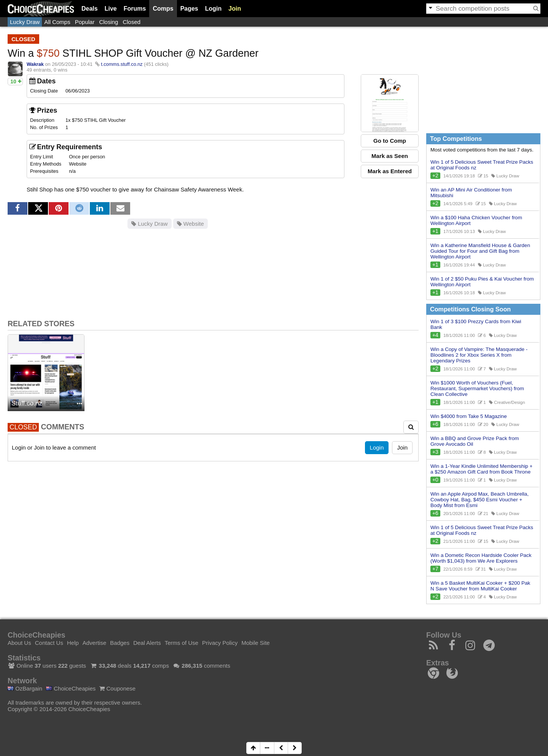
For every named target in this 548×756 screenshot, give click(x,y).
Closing (108, 22)
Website (190, 224)
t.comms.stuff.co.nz (122, 64)
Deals (90, 9)
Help (73, 643)
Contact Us (49, 643)
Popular (85, 22)
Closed (131, 22)
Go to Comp (390, 141)
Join (235, 9)
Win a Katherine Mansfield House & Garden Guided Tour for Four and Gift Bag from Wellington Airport (480, 251)
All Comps (57, 22)
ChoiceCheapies (71, 688)
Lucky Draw (25, 22)
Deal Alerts (147, 643)
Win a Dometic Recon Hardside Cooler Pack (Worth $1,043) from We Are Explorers (481, 558)
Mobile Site (255, 643)
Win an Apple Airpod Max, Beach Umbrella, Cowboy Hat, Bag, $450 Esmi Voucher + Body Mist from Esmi (479, 500)
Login (213, 9)
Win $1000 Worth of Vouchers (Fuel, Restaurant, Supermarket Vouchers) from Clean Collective (477, 388)
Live (111, 9)
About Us (19, 643)
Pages (189, 9)
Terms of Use (182, 643)
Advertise (95, 643)
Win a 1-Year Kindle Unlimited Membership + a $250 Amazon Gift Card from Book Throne (482, 469)
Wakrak (35, 64)
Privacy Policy (220, 643)
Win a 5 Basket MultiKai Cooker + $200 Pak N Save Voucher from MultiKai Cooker (480, 586)
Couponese (117, 688)
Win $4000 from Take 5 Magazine (469, 416)
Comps (163, 9)
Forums (135, 9)
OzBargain (25, 688)
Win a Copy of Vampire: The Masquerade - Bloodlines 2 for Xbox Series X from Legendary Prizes (479, 355)
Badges (120, 643)
